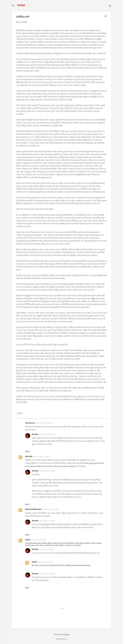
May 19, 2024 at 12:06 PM (44, 423)
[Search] (110, 6)
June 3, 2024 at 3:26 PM (39, 540)
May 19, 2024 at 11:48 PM (41, 456)
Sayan (28, 540)
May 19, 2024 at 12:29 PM (47, 434)
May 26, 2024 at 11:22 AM (51, 509)
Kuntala (35, 434)
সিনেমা (20, 413)
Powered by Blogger (62, 634)
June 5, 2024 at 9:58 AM (45, 562)
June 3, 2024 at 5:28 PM (46, 549)
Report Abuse (62, 639)
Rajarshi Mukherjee (33, 509)
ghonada (29, 456)
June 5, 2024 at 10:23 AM (47, 574)
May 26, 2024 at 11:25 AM (47, 521)
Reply (27, 452)
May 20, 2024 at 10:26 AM (47, 471)
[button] (106, 16)
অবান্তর (21, 5)
